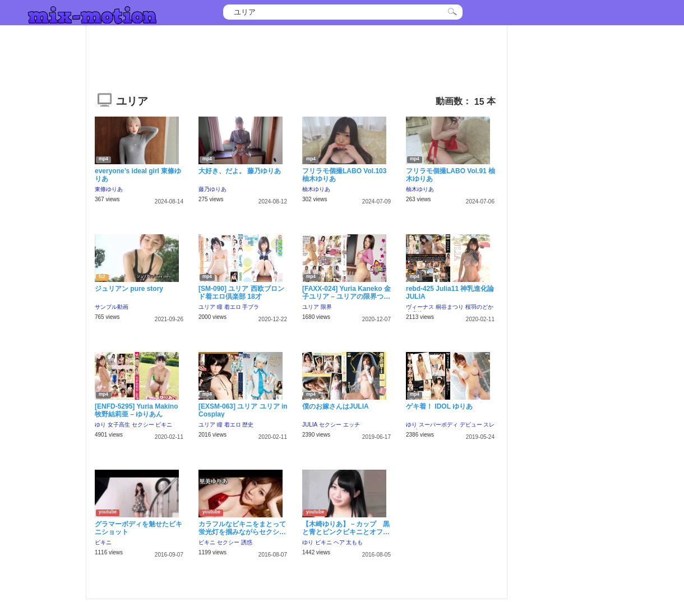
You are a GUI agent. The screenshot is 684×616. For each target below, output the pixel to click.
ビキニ (164, 425)
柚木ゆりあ (316, 189)
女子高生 (119, 425)
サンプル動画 (112, 307)
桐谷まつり (450, 307)
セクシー (143, 425)
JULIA (310, 425)
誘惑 (247, 542)
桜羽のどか (479, 307)
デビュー (471, 425)
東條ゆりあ (109, 189)
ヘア (339, 542)
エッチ (352, 425)
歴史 (248, 425)
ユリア (207, 307)
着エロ (233, 307)
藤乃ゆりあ (212, 189)
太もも (354, 542)
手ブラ (251, 307)
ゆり (100, 425)
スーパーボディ (438, 425)
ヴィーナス (420, 307)
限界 (326, 307)
